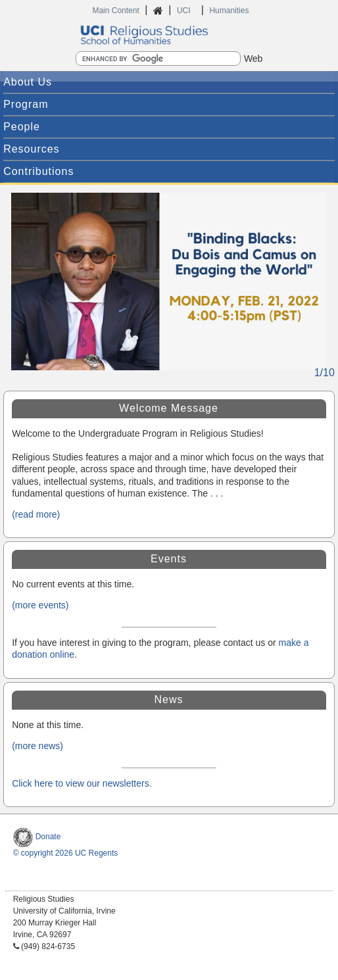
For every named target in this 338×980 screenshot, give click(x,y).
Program (26, 104)
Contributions (38, 171)
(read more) (36, 514)
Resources (31, 149)
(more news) (37, 746)
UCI (185, 11)
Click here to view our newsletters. (82, 783)
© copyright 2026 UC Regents (66, 853)
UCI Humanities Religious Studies (169, 35)
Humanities (229, 11)
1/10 (325, 373)
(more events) (40, 605)
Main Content (115, 11)
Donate (37, 837)
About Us (28, 82)
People (22, 127)
